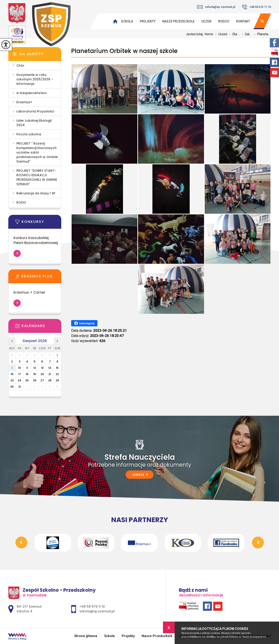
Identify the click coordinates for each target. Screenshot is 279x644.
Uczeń (206, 21)
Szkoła (127, 21)
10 (20, 368)
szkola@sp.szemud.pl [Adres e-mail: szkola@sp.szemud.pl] (97, 611)
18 (27, 374)
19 (35, 374)
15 (57, 368)
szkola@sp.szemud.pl (216, 7)
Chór (20, 66)
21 (50, 374)
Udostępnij (84, 323)
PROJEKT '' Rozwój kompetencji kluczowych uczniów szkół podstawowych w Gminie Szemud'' (37, 152)
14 (50, 368)
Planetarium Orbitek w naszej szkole (124, 51)
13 (42, 368)
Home (209, 34)
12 (35, 368)
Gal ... (246, 34)
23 (12, 380)
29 (57, 380)
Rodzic (224, 21)
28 (50, 380)
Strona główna (116, 21)
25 (27, 380)
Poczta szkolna (29, 134)
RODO (21, 202)
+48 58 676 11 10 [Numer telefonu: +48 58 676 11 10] (92, 607)
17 (20, 374)
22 (57, 374)
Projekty (148, 21)
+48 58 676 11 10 (256, 7)
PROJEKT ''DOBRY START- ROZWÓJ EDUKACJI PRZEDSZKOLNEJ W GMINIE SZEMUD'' (37, 177)
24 (20, 380)
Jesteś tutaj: (195, 34)
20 (42, 374)
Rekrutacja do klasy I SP (36, 193)
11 (27, 368)
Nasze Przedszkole (178, 21)
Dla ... (234, 34)
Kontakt (243, 21)
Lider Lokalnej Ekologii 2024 (34, 123)
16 (12, 374)
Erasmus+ (24, 102)
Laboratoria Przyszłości (35, 111)
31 (20, 387)
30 (12, 387)
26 (35, 380)
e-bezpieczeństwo (32, 93)
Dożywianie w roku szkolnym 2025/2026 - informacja (35, 79)
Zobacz (140, 475)
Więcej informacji (17, 253)
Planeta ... (261, 34)
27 (42, 380)
